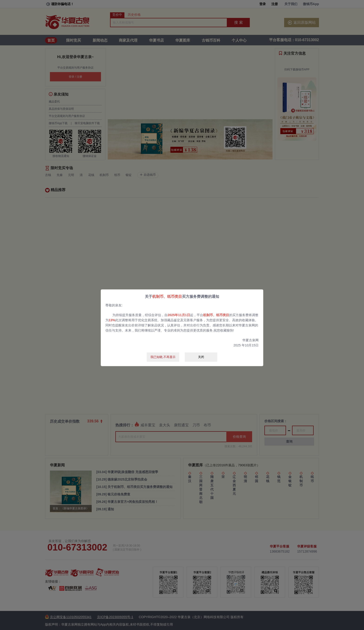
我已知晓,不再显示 (163, 357)
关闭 (201, 357)
